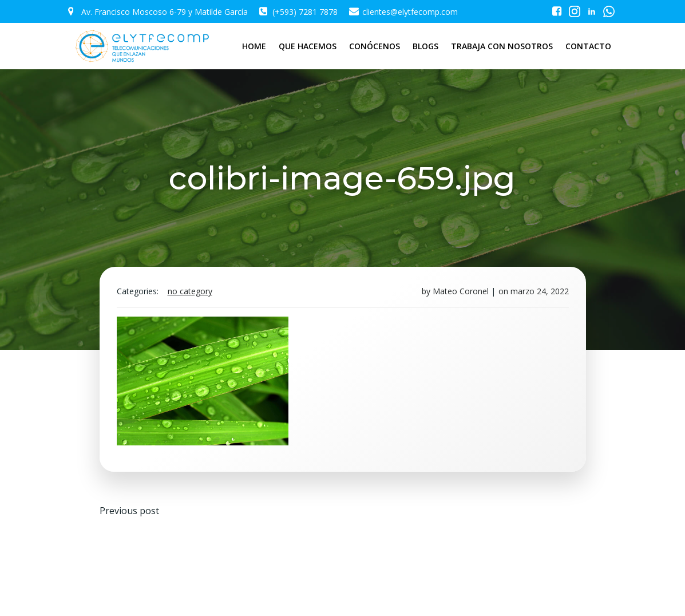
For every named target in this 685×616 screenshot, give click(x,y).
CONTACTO (588, 46)
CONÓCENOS (375, 46)
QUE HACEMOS (308, 46)
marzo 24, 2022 (540, 291)
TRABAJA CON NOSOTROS (502, 46)
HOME (254, 46)
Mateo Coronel (461, 291)
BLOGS (425, 46)
